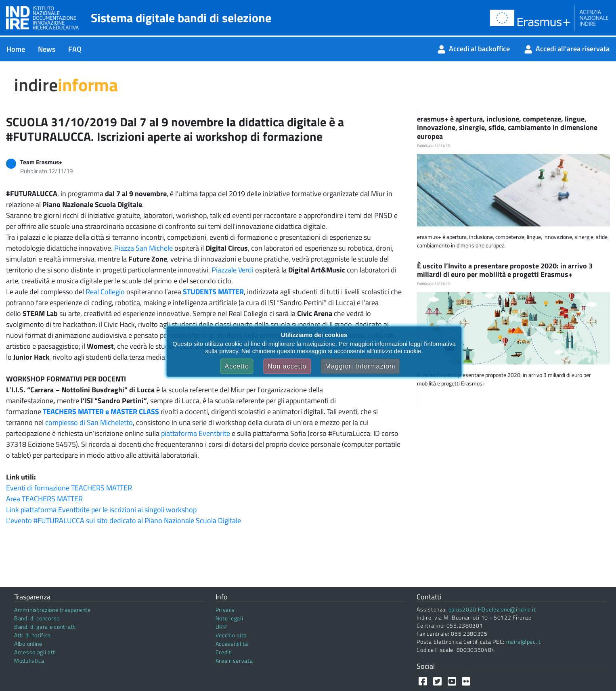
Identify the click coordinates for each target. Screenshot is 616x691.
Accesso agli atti (36, 652)
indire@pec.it (524, 642)
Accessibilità (232, 644)
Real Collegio (105, 292)
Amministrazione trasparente (52, 610)
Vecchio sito (231, 635)
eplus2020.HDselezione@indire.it (492, 609)
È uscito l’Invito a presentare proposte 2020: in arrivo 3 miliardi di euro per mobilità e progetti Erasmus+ (505, 270)
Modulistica (29, 661)
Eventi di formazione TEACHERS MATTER (69, 488)
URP (221, 627)
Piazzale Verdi (233, 270)
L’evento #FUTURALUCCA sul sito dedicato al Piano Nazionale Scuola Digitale (124, 520)
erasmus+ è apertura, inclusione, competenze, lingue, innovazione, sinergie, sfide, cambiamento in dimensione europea (507, 128)
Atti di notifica (32, 635)
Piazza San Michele (144, 248)
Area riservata (234, 661)
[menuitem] (16, 49)
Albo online (28, 644)
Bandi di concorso (37, 618)
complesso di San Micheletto (89, 422)
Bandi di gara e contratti (46, 627)
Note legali (229, 618)
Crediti (224, 652)
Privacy (225, 610)
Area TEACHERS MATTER (44, 499)
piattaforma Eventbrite (196, 433)
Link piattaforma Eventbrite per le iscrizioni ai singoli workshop (101, 510)
